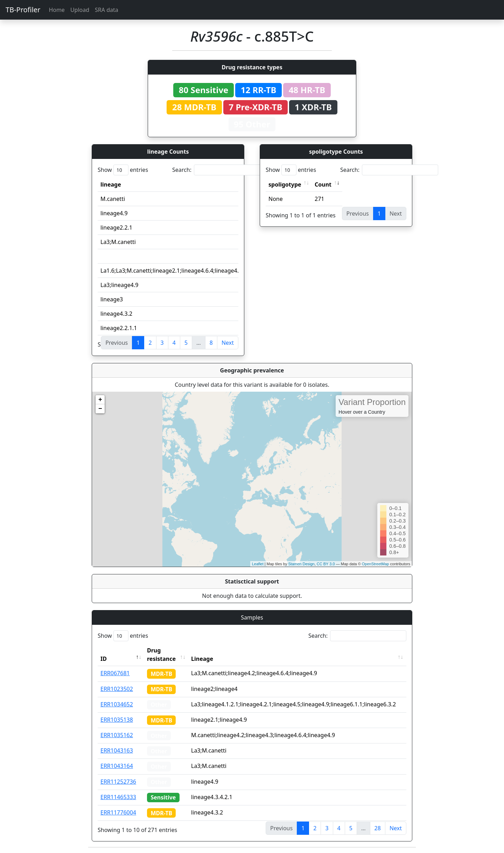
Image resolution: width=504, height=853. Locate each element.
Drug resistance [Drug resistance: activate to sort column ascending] (161, 655)
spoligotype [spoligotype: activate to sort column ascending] (285, 184)
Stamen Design (301, 564)
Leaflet (258, 564)
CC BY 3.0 (326, 564)
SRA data (107, 10)
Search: (221, 170)
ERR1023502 (117, 689)
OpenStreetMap (376, 564)
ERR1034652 (117, 704)
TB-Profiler (23, 10)
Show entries (123, 170)
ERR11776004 (118, 812)
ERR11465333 (118, 797)
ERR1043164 (117, 766)
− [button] (100, 409)
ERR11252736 (118, 782)
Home (57, 10)
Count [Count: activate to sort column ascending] (323, 184)
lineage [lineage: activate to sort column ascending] (111, 184)
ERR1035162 (117, 735)
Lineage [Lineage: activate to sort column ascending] (202, 659)
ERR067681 (115, 673)
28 (378, 828)
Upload (80, 10)
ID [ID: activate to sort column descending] (104, 659)
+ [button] (100, 400)
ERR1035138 (117, 720)
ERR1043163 (117, 750)
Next (228, 343)
